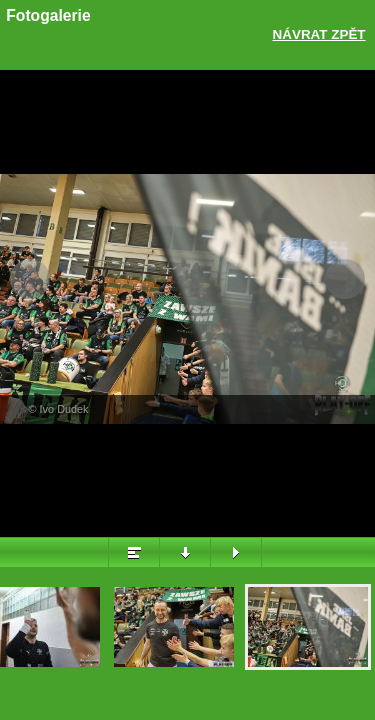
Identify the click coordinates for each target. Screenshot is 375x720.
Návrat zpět (319, 34)
